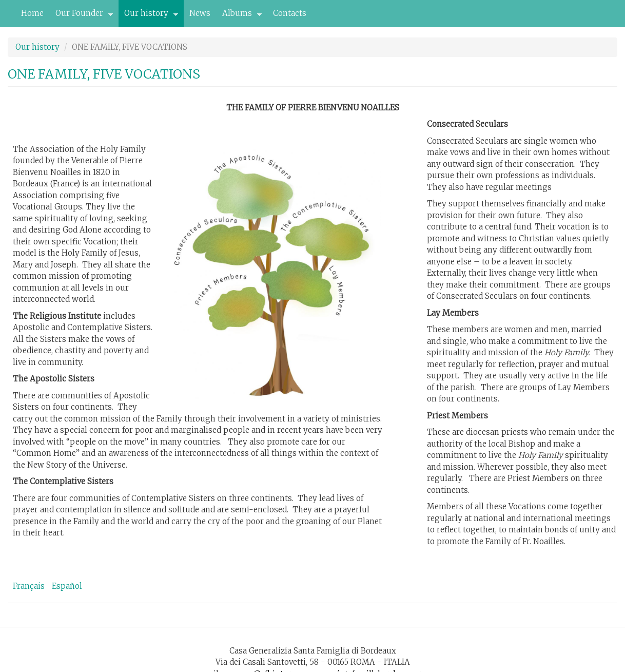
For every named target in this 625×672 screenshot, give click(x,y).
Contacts (290, 13)
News (200, 13)
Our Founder (81, 16)
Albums (239, 16)
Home (32, 13)
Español (67, 586)
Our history (148, 16)
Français (29, 586)
